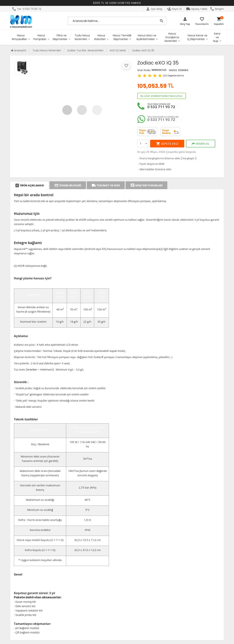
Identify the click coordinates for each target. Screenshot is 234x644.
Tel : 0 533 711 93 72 (27, 9)
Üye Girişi (154, 9)
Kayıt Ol (174, 9)
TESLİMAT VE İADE (106, 185)
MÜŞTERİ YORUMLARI (146, 185)
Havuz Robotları (100, 37)
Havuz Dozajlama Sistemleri (172, 37)
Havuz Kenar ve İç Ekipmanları (197, 37)
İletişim (217, 9)
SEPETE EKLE (167, 144)
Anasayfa (19, 50)
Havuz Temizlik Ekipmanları (122, 37)
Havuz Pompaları (40, 37)
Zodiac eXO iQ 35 (143, 50)
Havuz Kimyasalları (19, 37)
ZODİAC (183, 70)
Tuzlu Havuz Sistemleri (82, 37)
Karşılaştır (189, 158)
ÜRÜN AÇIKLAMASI (29, 185)
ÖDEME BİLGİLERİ (68, 185)
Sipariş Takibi (197, 9)
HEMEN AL (201, 144)
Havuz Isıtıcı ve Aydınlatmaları (146, 37)
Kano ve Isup (217, 37)
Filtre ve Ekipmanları (60, 37)
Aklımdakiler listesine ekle (154, 169)
